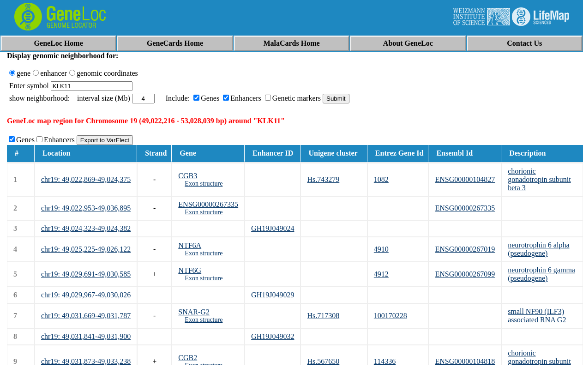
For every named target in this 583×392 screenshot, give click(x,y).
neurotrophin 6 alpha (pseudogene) (538, 249)
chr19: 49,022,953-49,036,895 (86, 208)
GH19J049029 (273, 295)
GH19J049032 (273, 336)
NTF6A (190, 245)
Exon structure (204, 184)
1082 (381, 179)
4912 (381, 274)
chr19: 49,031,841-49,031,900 (86, 336)
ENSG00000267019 (465, 249)
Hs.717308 (323, 316)
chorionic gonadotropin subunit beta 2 (539, 361)
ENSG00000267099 (465, 274)
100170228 (391, 316)
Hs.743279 (323, 179)
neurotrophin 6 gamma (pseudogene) (541, 274)
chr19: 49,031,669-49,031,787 (86, 316)
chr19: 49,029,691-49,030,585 (86, 274)
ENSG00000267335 (208, 204)
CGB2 (188, 358)
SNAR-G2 (194, 312)
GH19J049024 (273, 228)
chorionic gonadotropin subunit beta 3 (539, 179)
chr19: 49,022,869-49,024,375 (86, 179)
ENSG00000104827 (465, 179)
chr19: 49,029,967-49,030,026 (86, 295)
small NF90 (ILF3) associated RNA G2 (537, 316)
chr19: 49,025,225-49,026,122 (86, 249)
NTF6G (190, 270)
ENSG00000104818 (465, 361)
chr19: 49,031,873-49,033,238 (86, 361)
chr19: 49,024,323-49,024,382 (86, 228)
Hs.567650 (323, 361)
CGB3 (188, 176)
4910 (381, 249)
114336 (385, 361)
